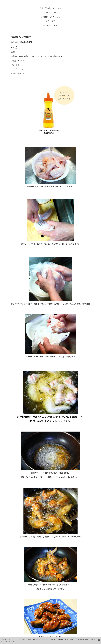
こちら (12, 641)
